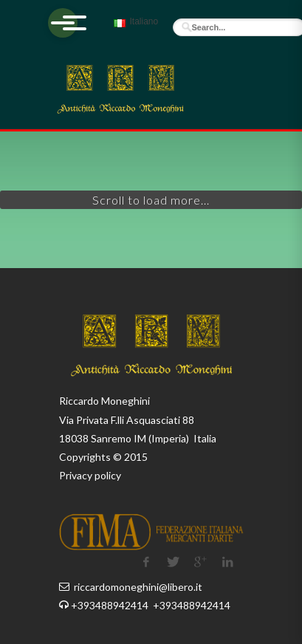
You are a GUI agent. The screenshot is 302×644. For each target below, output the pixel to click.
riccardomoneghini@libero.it (138, 587)
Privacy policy (90, 475)
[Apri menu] (63, 23)
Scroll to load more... (151, 200)
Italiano (134, 28)
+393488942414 (111, 605)
